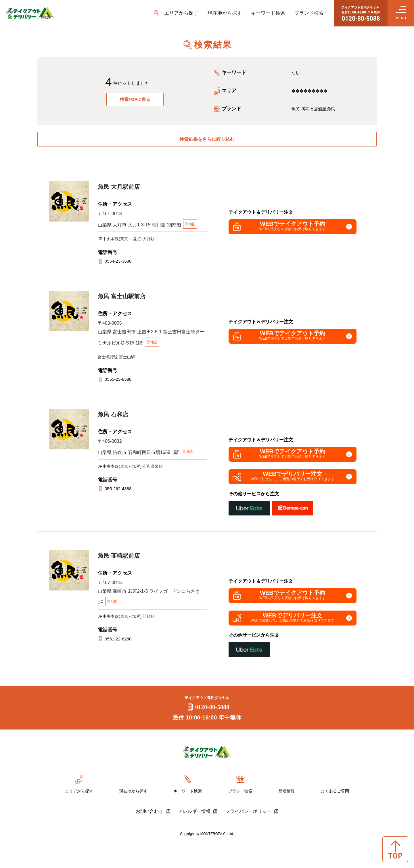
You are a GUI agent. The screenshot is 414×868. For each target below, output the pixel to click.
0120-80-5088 (207, 734)
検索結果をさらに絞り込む (207, 141)
